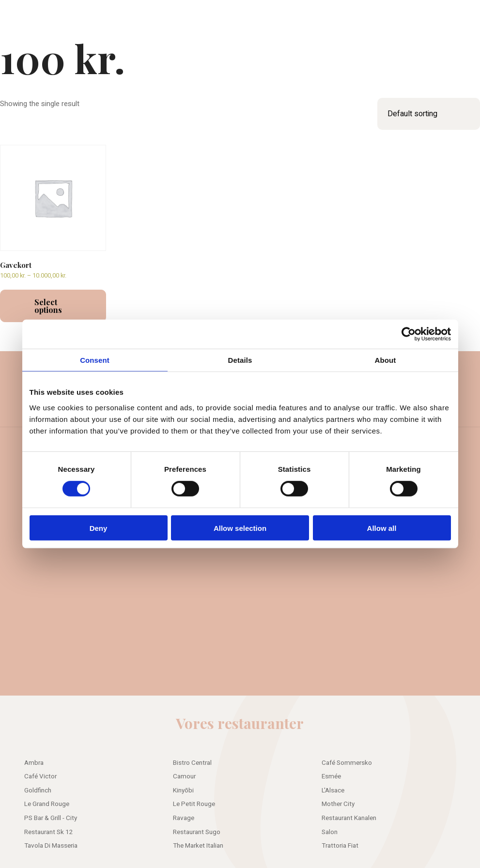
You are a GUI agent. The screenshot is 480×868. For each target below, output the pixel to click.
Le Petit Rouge (194, 804)
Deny (99, 528)
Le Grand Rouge (47, 804)
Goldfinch (38, 790)
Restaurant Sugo (197, 832)
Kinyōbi (183, 790)
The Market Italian (198, 846)
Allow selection (240, 528)
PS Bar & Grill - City (51, 818)
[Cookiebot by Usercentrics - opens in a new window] (409, 334)
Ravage (184, 818)
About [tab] (386, 360)
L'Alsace (333, 790)
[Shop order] (429, 114)
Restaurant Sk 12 (49, 832)
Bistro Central (192, 763)
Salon (330, 832)
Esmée (331, 776)
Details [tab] (240, 360)
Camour (184, 776)
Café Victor (40, 776)
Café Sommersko (347, 763)
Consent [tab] (95, 360)
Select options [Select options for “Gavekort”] (48, 306)
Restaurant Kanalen (349, 818)
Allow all (382, 528)
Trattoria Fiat (340, 846)
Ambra (34, 763)
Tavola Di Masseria (51, 846)
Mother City (338, 804)
